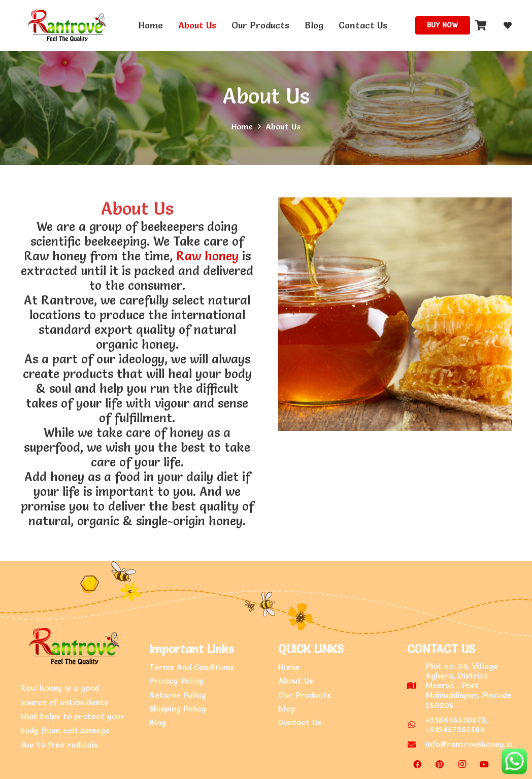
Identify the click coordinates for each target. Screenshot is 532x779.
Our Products (305, 695)
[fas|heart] (508, 25)
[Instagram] (462, 764)
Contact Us (300, 722)
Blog (158, 722)
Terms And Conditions (192, 667)
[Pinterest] (440, 764)
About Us (266, 96)
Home (289, 667)
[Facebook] (417, 764)
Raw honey (207, 256)
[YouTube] (484, 764)
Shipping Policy (178, 708)
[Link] (65, 25)
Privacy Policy (176, 681)
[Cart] (481, 25)
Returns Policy (178, 695)
